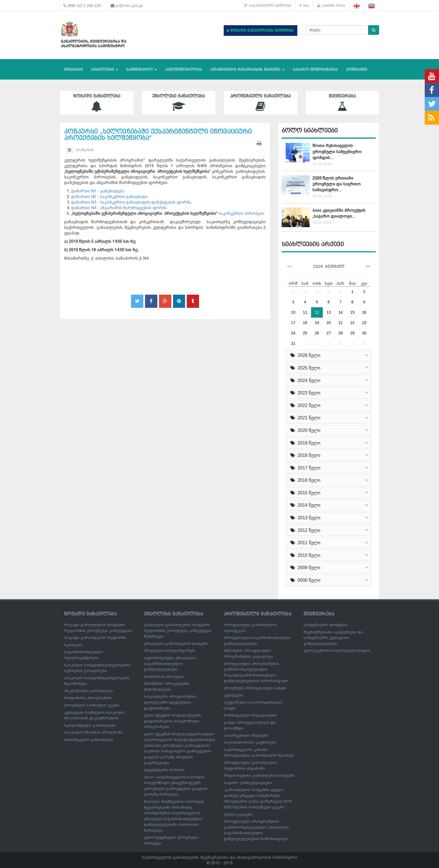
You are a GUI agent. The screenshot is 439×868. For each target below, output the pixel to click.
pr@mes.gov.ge (129, 6)
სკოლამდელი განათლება (90, 725)
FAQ (304, 6)
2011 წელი (305, 543)
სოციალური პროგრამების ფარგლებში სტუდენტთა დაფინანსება (170, 702)
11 (305, 312)
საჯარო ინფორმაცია (315, 69)
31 (340, 292)
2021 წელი (305, 418)
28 (305, 292)
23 (364, 323)
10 (293, 312)
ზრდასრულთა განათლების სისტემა (259, 775)
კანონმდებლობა (184, 69)
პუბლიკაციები (238, 814)
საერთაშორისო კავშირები (250, 742)
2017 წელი (305, 468)
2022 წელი (305, 405)
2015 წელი (305, 493)
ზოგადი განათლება (97, 103)
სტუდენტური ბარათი (164, 770)
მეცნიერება (343, 103)
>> (368, 266)
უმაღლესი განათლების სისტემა (176, 644)
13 (329, 312)
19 (317, 323)
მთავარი (73, 69)
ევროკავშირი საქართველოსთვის (337, 651)
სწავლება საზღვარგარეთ (169, 651)
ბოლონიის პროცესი (164, 677)
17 (293, 323)
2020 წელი (305, 430)
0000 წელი (305, 580)
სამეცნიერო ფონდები (325, 625)
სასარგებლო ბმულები (268, 6)
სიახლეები (105, 69)
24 (293, 333)
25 (305, 333)
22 (352, 323)
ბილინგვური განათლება (89, 740)
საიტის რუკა (331, 6)
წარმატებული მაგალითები (250, 715)
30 (329, 292)
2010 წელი (305, 555)
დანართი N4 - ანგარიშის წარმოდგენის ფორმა (119, 208)
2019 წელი (305, 443)
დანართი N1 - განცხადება (98, 191)
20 (329, 323)
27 (293, 292)
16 (364, 312)
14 (340, 312)
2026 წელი (305, 355)
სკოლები (73, 645)
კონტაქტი (357, 69)
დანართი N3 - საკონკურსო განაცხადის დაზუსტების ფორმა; (131, 202)
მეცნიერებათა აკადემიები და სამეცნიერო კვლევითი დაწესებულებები (333, 638)
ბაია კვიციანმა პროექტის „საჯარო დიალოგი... (339, 213)
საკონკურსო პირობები (241, 213)
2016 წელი (305, 480)
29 (317, 292)
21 (340, 323)
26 (317, 333)
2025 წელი (305, 368)
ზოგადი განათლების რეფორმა (95, 638)
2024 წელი (305, 381)
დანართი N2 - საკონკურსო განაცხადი (109, 197)
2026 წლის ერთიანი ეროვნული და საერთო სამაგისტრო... (337, 184)
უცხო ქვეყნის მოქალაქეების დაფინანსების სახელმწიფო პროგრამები (173, 721)
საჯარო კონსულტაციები (248, 783)
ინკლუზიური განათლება (89, 691)
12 (317, 312)
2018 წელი (305, 455)
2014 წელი (305, 505)
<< (289, 266)
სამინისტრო (142, 69)
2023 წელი (305, 393)
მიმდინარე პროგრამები (88, 698)
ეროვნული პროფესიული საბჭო (255, 688)
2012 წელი (305, 530)
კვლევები (233, 695)
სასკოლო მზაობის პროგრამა (93, 732)
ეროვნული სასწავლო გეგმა (92, 705)
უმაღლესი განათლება (179, 103)
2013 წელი (305, 518)
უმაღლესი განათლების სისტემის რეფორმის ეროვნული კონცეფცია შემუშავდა (178, 630)
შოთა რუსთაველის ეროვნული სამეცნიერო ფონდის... (337, 152)
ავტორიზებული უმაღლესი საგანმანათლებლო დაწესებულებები (170, 664)
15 (352, 312)
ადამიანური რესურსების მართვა (247, 69)
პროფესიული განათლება (261, 103)
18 (305, 323)
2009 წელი (305, 568)
